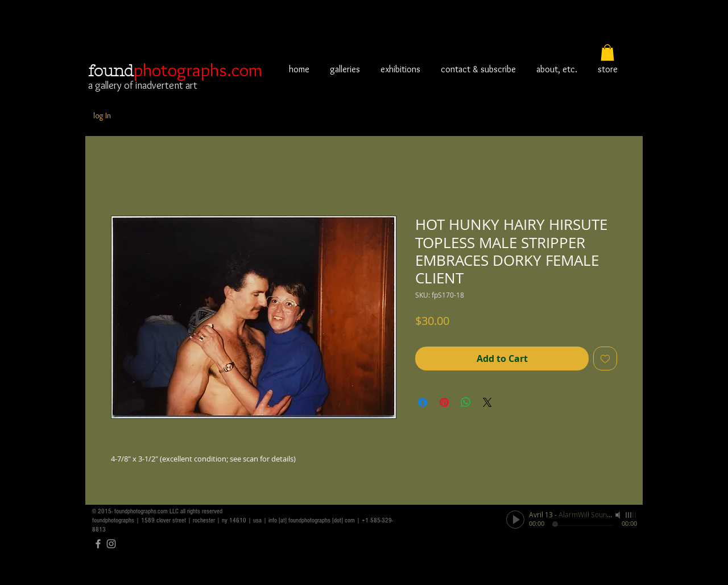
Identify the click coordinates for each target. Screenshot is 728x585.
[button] (607, 53)
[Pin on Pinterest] (444, 402)
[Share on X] (487, 402)
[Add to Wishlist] (605, 359)
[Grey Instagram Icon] (111, 544)
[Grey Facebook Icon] (98, 544)
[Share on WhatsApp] (466, 402)
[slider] (631, 515)
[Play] (515, 520)
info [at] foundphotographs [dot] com (312, 520)
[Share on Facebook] (423, 402)
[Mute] (619, 515)
